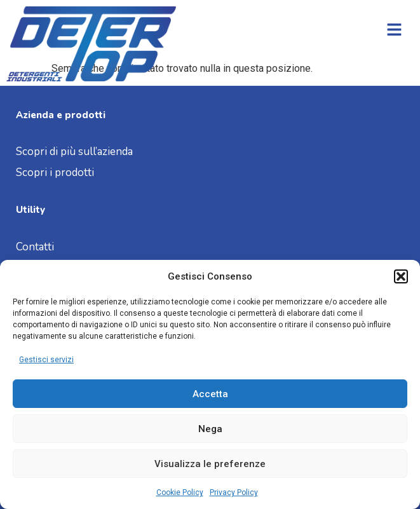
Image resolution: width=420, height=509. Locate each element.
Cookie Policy (180, 492)
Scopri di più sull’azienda (76, 152)
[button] (401, 276)
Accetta (210, 394)
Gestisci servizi (46, 360)
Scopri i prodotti (55, 173)
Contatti (35, 247)
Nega (210, 429)
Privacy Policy (234, 492)
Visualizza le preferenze (210, 464)
